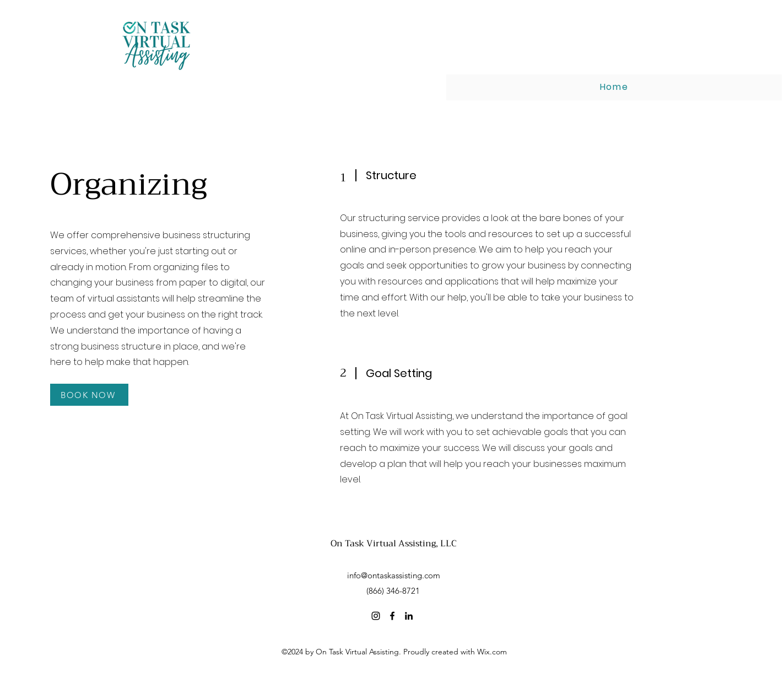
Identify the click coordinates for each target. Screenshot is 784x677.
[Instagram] (376, 616)
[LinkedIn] (409, 616)
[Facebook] (392, 616)
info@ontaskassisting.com (394, 575)
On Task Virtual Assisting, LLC (394, 544)
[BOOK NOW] (89, 395)
